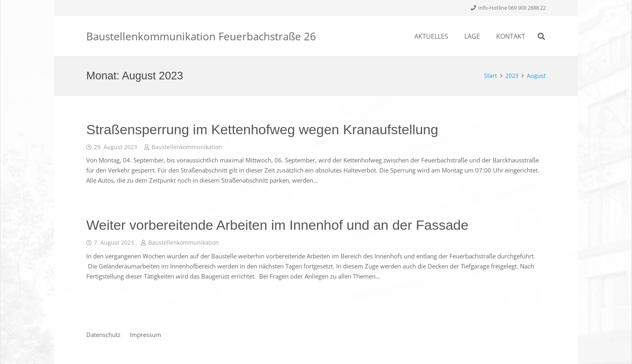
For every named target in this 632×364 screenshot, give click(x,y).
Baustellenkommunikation (187, 147)
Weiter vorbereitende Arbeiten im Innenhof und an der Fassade (277, 225)
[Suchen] (541, 36)
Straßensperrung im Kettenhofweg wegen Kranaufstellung (262, 129)
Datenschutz (103, 335)
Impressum (146, 335)
